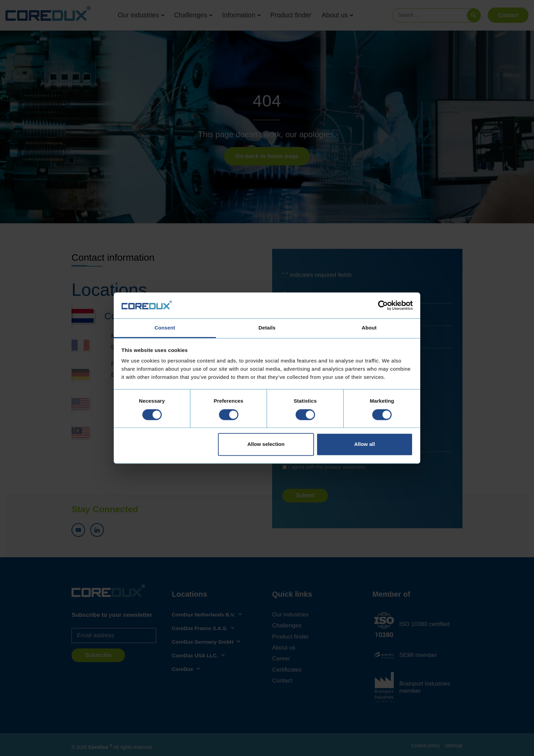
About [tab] (369, 328)
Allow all (365, 444)
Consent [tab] (165, 328)
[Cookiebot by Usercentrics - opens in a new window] (383, 305)
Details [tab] (267, 328)
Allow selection (266, 444)
